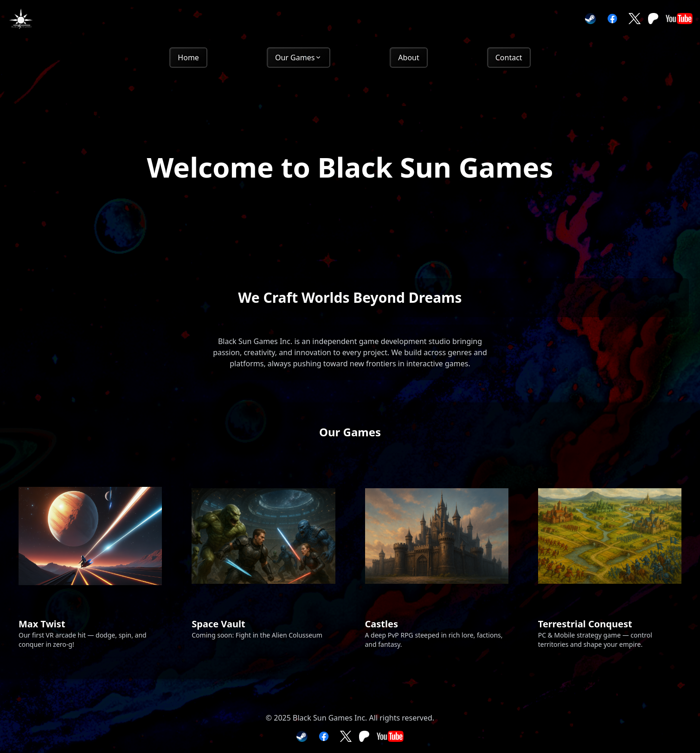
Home (188, 57)
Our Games (299, 57)
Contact (509, 57)
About (408, 57)
